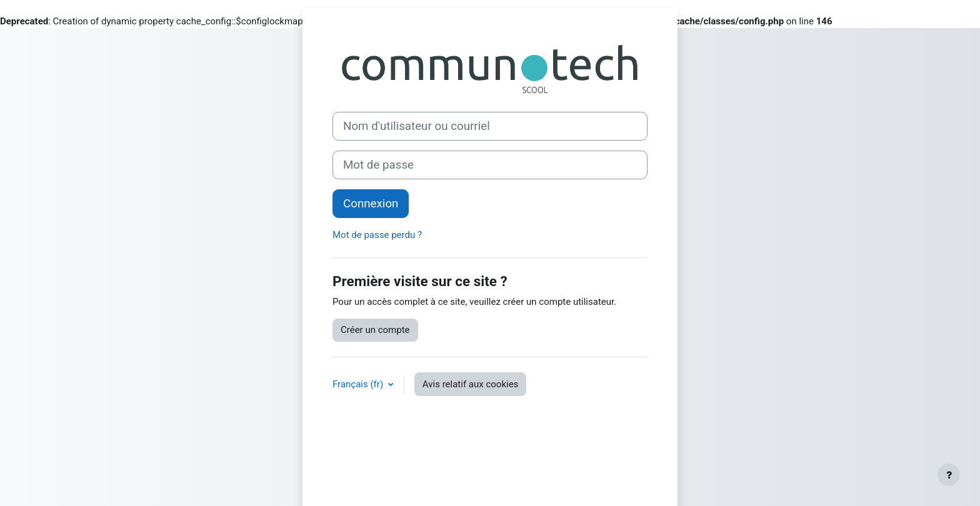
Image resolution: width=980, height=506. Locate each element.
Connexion (371, 204)
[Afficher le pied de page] (949, 475)
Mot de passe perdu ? (377, 235)
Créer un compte (375, 330)
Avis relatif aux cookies (471, 384)
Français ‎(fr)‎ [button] (359, 384)
